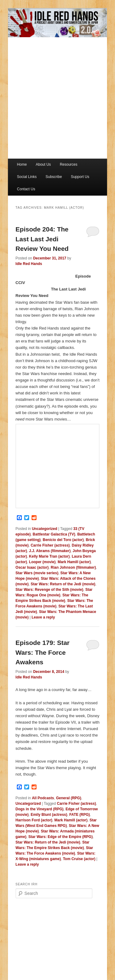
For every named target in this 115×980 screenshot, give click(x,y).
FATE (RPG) (80, 815)
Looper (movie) (42, 562)
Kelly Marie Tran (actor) (50, 556)
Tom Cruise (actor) (79, 859)
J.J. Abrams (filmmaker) (50, 551)
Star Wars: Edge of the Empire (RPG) (61, 837)
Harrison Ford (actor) (34, 820)
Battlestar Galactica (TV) (54, 534)
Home (22, 164)
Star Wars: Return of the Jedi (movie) (63, 584)
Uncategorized (45, 529)
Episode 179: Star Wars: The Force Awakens (43, 652)
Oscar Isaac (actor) (32, 567)
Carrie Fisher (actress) (50, 545)
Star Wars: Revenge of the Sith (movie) (50, 590)
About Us (43, 164)
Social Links (27, 177)
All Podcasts (43, 798)
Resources (69, 164)
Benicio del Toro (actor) (63, 540)
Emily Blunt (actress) (49, 815)
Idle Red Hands (29, 264)
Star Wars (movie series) (37, 573)
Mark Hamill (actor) (74, 562)
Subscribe (54, 177)
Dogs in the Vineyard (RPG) (40, 809)
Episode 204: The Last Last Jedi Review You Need (42, 239)
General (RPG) (69, 798)
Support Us (80, 177)
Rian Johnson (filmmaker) (73, 567)
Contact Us (26, 189)
